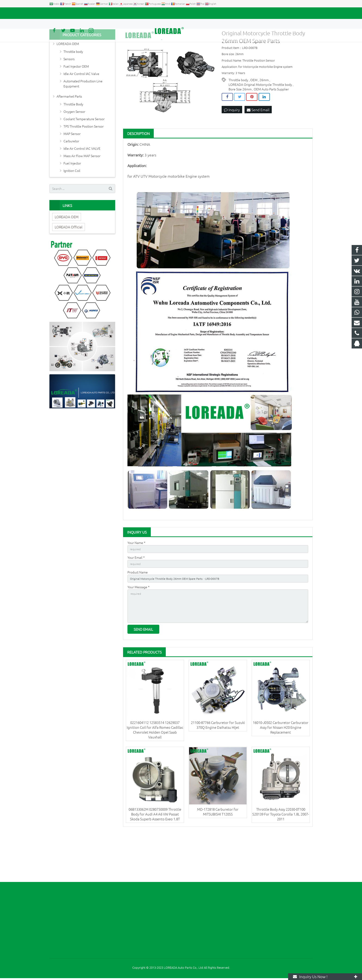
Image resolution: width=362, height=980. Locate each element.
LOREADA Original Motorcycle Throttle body (260, 123)
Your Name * (136, 581)
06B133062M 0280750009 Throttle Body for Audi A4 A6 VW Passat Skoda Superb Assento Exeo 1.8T (155, 861)
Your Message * (139, 629)
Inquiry (232, 148)
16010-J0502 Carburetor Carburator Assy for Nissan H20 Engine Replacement (281, 774)
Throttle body (238, 118)
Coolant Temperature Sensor (84, 157)
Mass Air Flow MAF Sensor (82, 194)
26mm (264, 118)
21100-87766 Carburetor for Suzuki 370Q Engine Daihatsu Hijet (218, 772)
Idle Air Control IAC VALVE (82, 187)
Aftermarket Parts (69, 134)
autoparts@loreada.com (102, 13)
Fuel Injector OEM (76, 105)
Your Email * (136, 597)
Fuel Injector (72, 201)
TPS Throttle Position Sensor (84, 164)
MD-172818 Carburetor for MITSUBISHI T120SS (218, 859)
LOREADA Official (69, 265)
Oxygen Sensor (74, 150)
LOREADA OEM (68, 82)
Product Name (138, 613)
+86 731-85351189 (66, 13)
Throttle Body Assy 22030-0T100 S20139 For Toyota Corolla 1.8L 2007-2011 (281, 861)
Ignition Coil (72, 209)
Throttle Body (73, 142)
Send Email (258, 148)
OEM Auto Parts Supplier (271, 127)
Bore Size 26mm (240, 127)
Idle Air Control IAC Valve (81, 112)
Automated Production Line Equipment (83, 122)
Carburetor (71, 179)
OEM (254, 118)
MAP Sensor (72, 172)
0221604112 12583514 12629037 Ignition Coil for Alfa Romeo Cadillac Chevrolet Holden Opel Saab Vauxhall (155, 777)
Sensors (69, 97)
